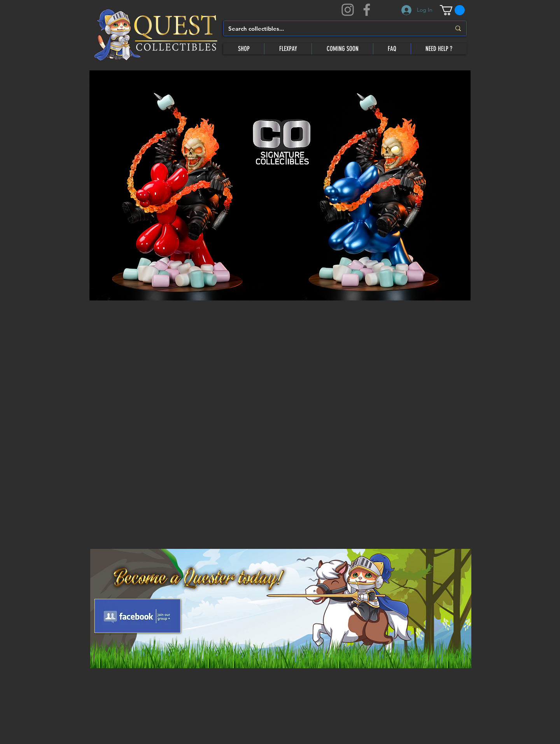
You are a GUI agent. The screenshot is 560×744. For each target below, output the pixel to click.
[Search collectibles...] (334, 28)
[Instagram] (348, 10)
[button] (452, 10)
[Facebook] (367, 10)
